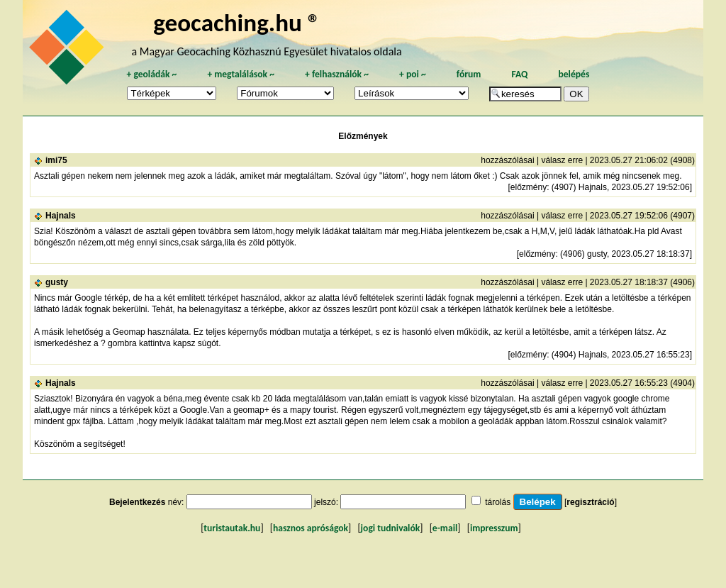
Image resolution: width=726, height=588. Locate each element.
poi (413, 74)
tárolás (498, 502)
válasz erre (562, 160)
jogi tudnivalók (391, 528)
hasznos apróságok (311, 528)
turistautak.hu (232, 528)
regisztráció (590, 502)
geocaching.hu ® (237, 22)
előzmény (529, 187)
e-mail (445, 528)
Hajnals (61, 216)
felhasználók (337, 74)
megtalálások (241, 74)
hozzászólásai (507, 160)
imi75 (56, 160)
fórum (469, 74)
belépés (574, 74)
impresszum (494, 528)
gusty (57, 282)
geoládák (151, 74)
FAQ (519, 74)
